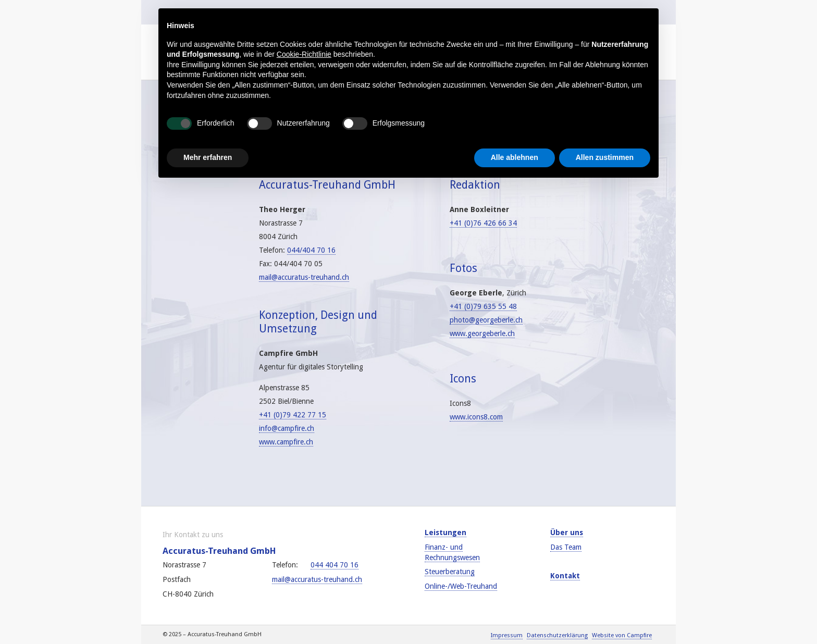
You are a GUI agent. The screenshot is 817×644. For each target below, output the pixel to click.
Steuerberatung (450, 572)
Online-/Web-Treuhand (461, 586)
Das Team (566, 547)
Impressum (507, 635)
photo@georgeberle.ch (486, 320)
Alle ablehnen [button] (515, 157)
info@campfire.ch (287, 428)
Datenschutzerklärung (557, 635)
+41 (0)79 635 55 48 (483, 306)
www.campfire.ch (286, 442)
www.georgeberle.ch (482, 333)
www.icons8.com (476, 417)
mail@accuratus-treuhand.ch (304, 277)
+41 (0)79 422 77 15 (293, 415)
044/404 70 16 (311, 250)
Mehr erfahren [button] (208, 157)
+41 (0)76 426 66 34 (483, 223)
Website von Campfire (622, 635)
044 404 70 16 (335, 565)
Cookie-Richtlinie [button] (304, 54)
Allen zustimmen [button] (605, 157)
